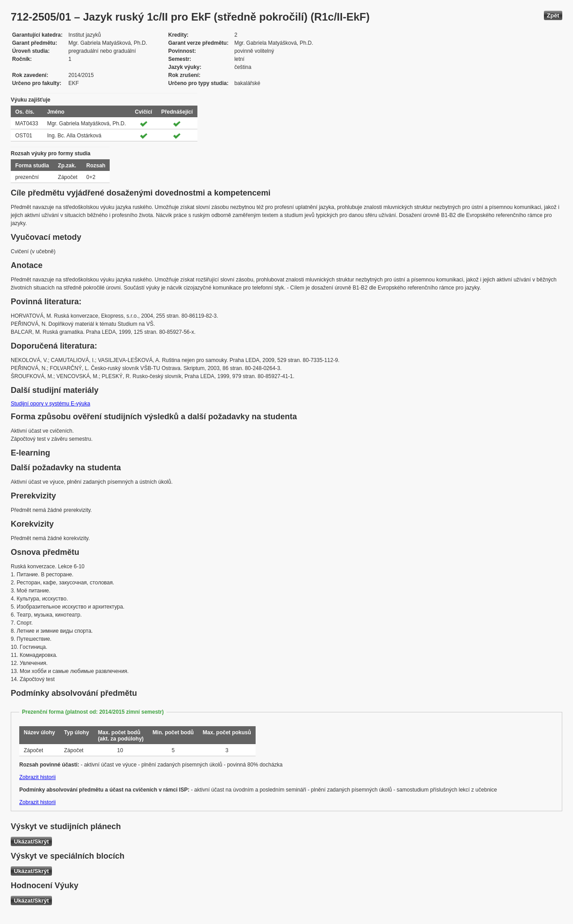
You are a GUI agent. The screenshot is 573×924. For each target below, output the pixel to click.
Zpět (553, 15)
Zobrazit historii (37, 777)
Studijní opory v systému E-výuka (50, 404)
